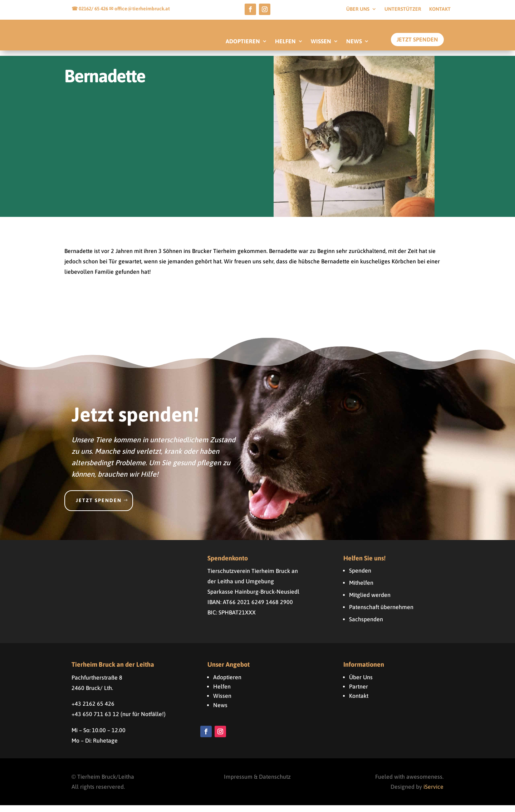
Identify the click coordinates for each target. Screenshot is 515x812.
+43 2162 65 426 (93, 710)
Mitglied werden (370, 602)
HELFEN (285, 42)
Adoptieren (227, 684)
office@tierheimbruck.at (142, 9)
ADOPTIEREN (243, 42)
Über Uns (361, 684)
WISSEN (321, 42)
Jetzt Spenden (417, 39)
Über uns (358, 9)
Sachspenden (366, 626)
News (220, 712)
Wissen (222, 702)
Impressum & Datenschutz (257, 783)
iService (433, 793)
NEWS (354, 42)
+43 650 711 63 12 (95, 721)
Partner (359, 693)
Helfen (222, 693)
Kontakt (440, 9)
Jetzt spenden (99, 507)
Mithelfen (361, 589)
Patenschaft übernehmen (381, 614)
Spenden (360, 577)
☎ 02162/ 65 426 (90, 9)
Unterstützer (403, 9)
